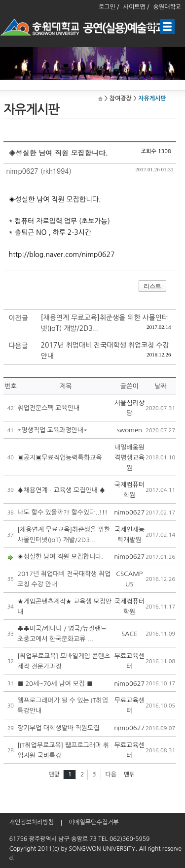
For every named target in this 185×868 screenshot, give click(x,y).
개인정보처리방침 (32, 822)
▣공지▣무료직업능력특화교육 (59, 458)
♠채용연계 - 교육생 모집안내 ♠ (61, 490)
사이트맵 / (136, 7)
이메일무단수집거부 (94, 822)
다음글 (18, 346)
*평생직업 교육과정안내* (52, 430)
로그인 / (109, 7)
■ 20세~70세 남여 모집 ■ (55, 684)
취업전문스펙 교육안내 (48, 408)
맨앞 (54, 774)
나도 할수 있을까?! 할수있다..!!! (62, 512)
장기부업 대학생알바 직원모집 (58, 728)
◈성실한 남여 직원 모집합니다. (60, 557)
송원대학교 (167, 7)
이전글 (18, 318)
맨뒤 (129, 774)
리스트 (152, 286)
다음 (111, 774)
